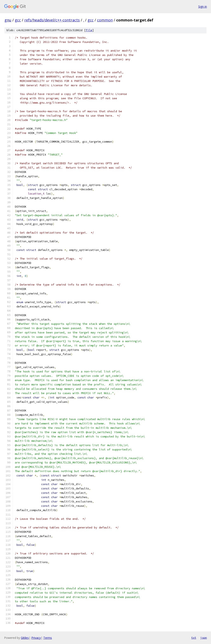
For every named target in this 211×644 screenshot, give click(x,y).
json (204, 638)
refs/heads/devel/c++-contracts (52, 20)
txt (194, 638)
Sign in (203, 6)
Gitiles (25, 638)
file (89, 30)
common (105, 20)
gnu (8, 20)
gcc (18, 20)
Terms (48, 638)
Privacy (36, 638)
